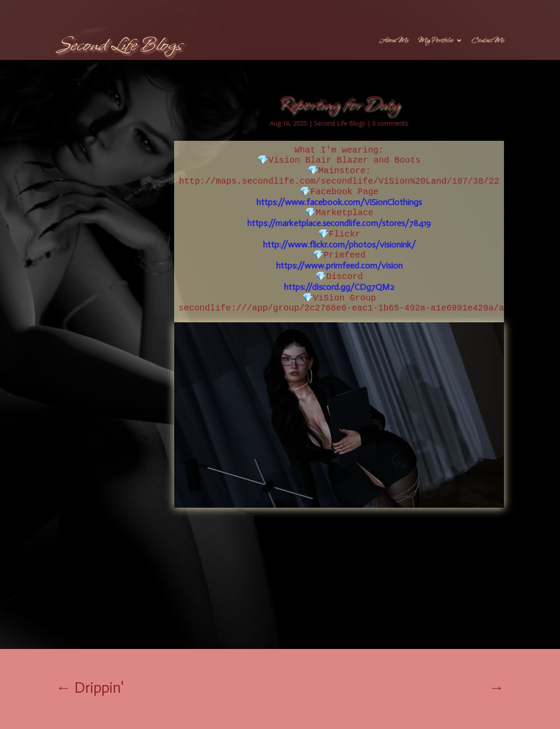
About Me (394, 41)
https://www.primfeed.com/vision (339, 265)
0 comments (390, 123)
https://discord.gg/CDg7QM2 (339, 287)
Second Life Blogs (340, 123)
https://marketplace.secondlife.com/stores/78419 (339, 223)
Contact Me (488, 41)
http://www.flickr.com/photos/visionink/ (339, 244)
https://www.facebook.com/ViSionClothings (339, 202)
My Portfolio (436, 41)
